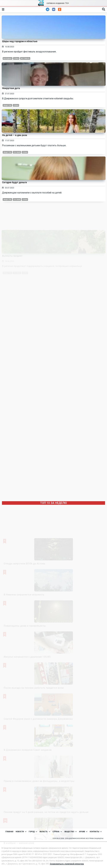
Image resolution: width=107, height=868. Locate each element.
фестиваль (25, 58)
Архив (83, 832)
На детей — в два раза (15, 162)
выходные (8, 58)
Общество (7, 105)
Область (45, 832)
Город (33, 832)
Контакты (96, 832)
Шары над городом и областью (20, 41)
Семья (16, 58)
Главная (9, 832)
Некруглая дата (11, 88)
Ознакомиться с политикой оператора (67, 864)
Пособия (17, 179)
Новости (21, 832)
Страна (57, 832)
